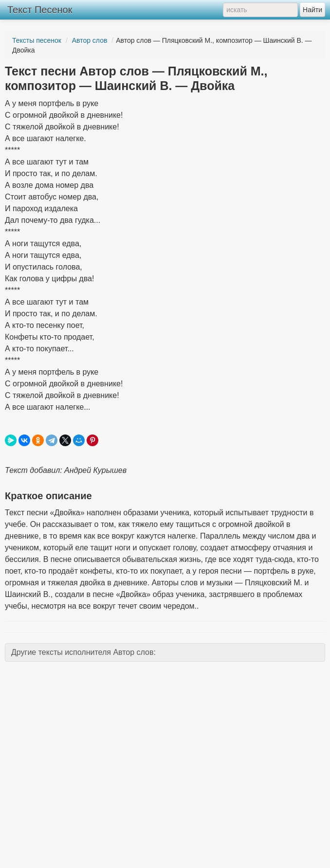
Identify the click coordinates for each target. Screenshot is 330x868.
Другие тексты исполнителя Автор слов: (83, 652)
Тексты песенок (37, 40)
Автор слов (90, 40)
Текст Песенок (40, 10)
